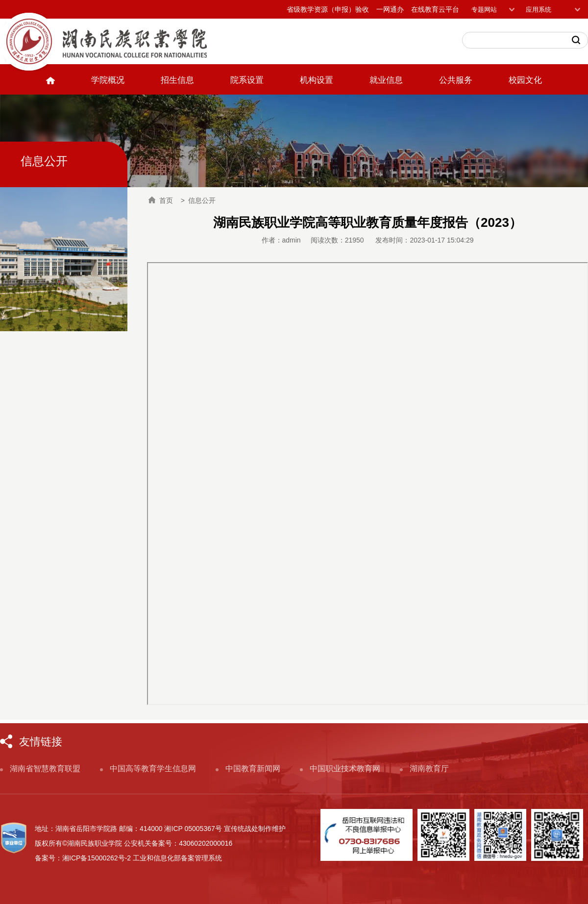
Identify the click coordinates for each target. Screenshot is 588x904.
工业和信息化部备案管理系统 (177, 858)
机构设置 (317, 80)
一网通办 (390, 9)
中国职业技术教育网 (345, 769)
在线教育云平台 (435, 9)
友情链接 (41, 742)
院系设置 (247, 80)
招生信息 (177, 80)
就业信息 (386, 80)
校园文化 (525, 80)
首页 (161, 200)
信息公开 (202, 200)
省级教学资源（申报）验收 (328, 9)
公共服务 (456, 80)
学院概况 (108, 80)
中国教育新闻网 (253, 769)
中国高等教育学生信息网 (153, 769)
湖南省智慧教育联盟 (45, 769)
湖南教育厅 (429, 769)
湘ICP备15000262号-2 (97, 858)
